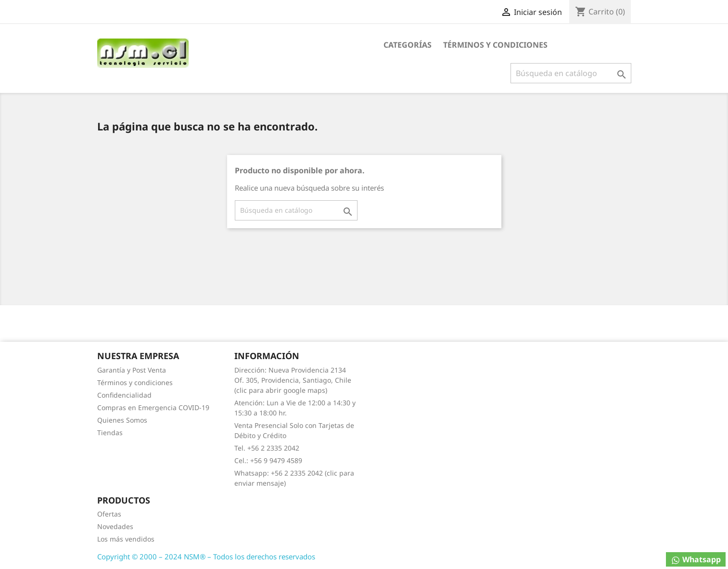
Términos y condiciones (495, 45)
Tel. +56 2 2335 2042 (267, 448)
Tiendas (110, 433)
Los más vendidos (126, 539)
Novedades (115, 526)
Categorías (408, 45)
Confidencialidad (124, 395)
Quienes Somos (122, 420)
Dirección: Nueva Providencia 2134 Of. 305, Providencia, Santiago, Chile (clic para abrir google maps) (293, 380)
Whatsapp (696, 560)
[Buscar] (571, 73)
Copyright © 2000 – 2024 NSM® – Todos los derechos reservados (206, 556)
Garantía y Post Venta (132, 370)
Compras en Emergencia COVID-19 (153, 407)
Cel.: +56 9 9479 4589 (268, 460)
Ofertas (109, 514)
